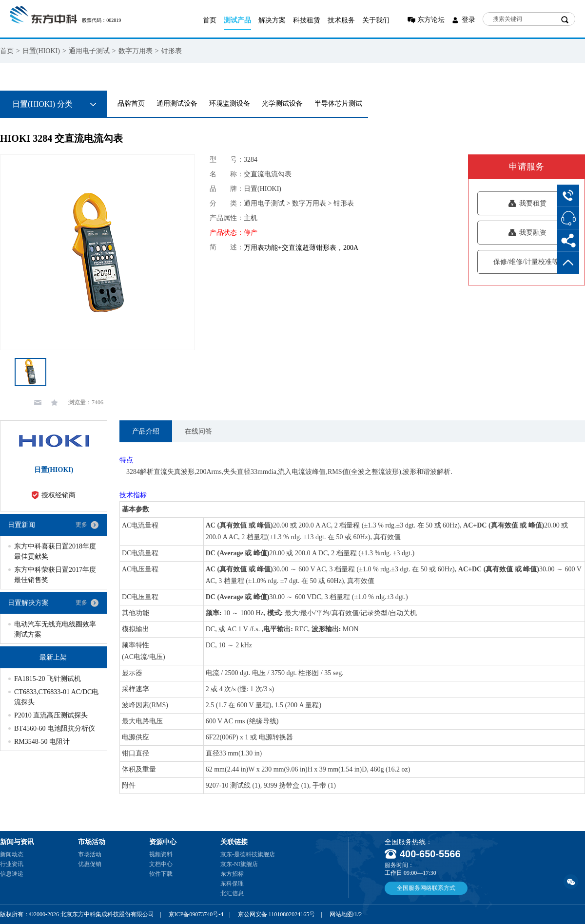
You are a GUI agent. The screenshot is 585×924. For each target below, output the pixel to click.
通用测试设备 (177, 104)
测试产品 (237, 20)
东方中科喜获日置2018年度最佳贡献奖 (55, 551)
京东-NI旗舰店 (239, 864)
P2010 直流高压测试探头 (51, 715)
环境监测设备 (230, 104)
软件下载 (161, 874)
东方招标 (232, 874)
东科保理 (232, 884)
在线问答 (198, 431)
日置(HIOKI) (41, 51)
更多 (81, 525)
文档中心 (161, 864)
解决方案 (272, 20)
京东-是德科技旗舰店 (248, 854)
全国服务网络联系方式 (426, 888)
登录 (468, 20)
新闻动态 (12, 854)
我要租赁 (527, 203)
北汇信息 (232, 893)
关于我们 (376, 20)
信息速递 (12, 874)
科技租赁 (307, 20)
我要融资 (527, 233)
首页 (210, 20)
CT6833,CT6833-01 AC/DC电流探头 (56, 697)
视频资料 (161, 854)
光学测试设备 (282, 104)
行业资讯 (12, 864)
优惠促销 (90, 864)
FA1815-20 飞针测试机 (48, 679)
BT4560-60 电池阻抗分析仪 (55, 728)
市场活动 (90, 854)
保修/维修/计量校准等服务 (527, 262)
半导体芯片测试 (338, 104)
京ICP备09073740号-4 (196, 914)
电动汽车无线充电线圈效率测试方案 (55, 629)
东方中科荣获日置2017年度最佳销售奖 (55, 575)
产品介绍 (146, 431)
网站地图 (341, 914)
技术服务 (341, 20)
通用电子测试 (89, 51)
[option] (97, 252)
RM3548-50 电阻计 (42, 742)
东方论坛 (431, 20)
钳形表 (172, 51)
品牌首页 (131, 104)
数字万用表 (136, 51)
